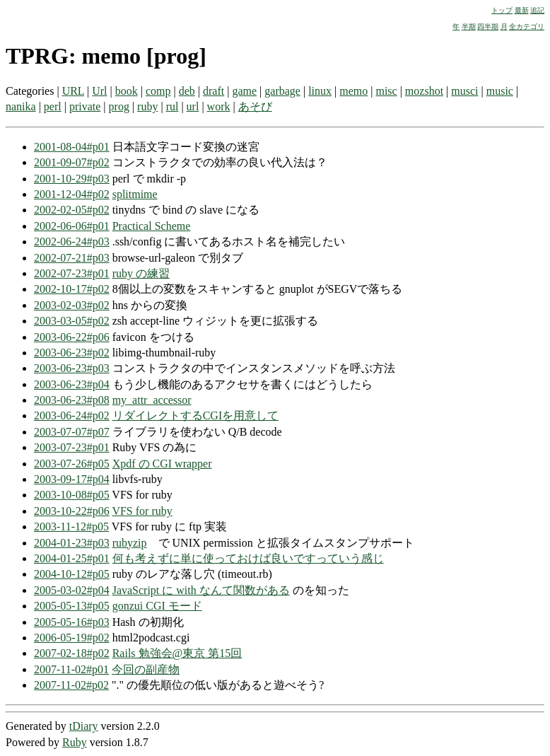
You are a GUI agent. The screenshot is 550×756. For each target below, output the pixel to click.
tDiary (84, 726)
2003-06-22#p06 (72, 337)
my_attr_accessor (152, 400)
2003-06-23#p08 (72, 400)
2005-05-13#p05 (72, 606)
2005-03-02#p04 (72, 590)
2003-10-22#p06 (72, 511)
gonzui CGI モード (157, 606)
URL (73, 91)
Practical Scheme (152, 226)
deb (187, 91)
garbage (282, 91)
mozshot (424, 91)
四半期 (488, 27)
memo (353, 91)
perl (53, 106)
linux (320, 91)
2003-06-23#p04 (72, 384)
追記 (537, 10)
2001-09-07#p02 (72, 162)
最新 (522, 10)
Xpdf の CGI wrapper (162, 464)
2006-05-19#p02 (72, 638)
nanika (21, 106)
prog (119, 106)
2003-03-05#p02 (72, 321)
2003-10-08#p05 (72, 495)
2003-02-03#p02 (72, 305)
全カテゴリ (527, 27)
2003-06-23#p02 (72, 353)
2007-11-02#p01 (71, 669)
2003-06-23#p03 (72, 368)
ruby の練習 (141, 273)
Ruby (75, 742)
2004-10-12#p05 (72, 574)
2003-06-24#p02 (72, 415)
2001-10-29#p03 (72, 179)
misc (386, 91)
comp (158, 91)
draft (213, 91)
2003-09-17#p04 (72, 479)
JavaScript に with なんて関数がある (201, 590)
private (85, 106)
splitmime (135, 194)
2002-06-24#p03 (72, 242)
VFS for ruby (142, 511)
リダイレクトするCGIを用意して (196, 415)
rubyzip (130, 543)
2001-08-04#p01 (72, 147)
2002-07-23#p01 (72, 273)
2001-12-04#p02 (72, 194)
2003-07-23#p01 (72, 447)
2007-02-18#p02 (72, 653)
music (500, 91)
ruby (147, 106)
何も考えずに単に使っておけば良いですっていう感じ (248, 558)
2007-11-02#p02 (71, 685)
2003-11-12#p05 (71, 527)
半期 (469, 27)
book (127, 91)
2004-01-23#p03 (72, 543)
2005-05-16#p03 (72, 622)
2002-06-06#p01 (72, 226)
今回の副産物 (146, 669)
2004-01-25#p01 (72, 558)
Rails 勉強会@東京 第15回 (177, 653)
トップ (502, 10)
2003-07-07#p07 (72, 432)
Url (99, 91)
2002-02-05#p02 (72, 210)
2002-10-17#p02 (72, 289)
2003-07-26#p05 (72, 464)
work (219, 106)
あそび (255, 106)
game (244, 91)
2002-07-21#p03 (72, 258)
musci (464, 91)
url (193, 106)
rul (172, 106)
